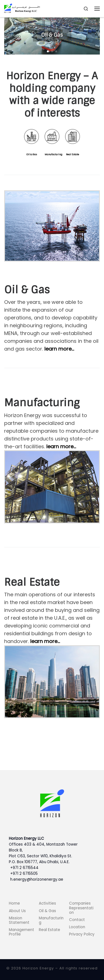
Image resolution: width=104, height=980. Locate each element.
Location (77, 927)
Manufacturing (54, 154)
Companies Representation (81, 908)
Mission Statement (19, 920)
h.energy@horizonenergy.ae (37, 879)
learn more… (59, 349)
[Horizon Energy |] (22, 8)
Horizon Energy (38, 968)
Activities (47, 903)
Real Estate (73, 154)
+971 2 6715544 (24, 868)
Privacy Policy (82, 934)
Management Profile (21, 932)
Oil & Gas (32, 154)
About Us (17, 911)
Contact (77, 920)
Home (14, 903)
